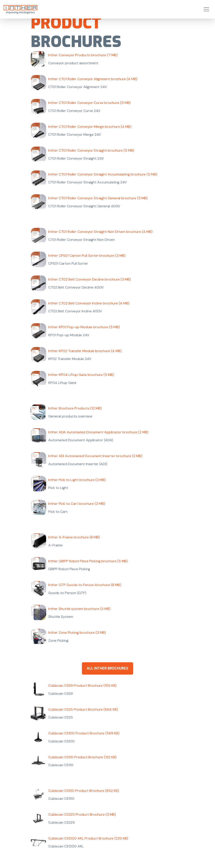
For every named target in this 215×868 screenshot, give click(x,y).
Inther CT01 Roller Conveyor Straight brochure (91, 150)
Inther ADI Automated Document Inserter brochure (95, 456)
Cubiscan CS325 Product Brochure (82, 814)
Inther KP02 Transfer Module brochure (85, 351)
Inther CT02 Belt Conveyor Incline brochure (89, 303)
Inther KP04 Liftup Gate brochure (81, 375)
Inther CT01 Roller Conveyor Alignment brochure (93, 79)
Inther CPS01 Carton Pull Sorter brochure (87, 256)
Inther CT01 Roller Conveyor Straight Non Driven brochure (100, 232)
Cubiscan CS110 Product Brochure (82, 757)
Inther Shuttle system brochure (79, 609)
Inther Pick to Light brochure (77, 480)
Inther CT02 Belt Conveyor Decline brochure (90, 279)
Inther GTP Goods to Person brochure (85, 585)
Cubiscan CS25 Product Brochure (83, 709)
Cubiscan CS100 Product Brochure (84, 733)
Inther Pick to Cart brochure (77, 504)
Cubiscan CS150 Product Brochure (84, 791)
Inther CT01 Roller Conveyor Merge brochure (90, 127)
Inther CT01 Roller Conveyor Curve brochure (90, 103)
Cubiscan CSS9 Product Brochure (82, 686)
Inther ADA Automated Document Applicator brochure (98, 432)
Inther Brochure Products (75, 408)
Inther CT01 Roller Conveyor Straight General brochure (98, 198)
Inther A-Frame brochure (74, 537)
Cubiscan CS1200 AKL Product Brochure (88, 838)
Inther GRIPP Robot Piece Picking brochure (88, 561)
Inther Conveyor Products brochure (83, 55)
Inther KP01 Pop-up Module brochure (84, 327)
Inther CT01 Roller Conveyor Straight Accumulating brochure (103, 174)
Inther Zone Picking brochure (77, 633)
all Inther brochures (107, 668)
